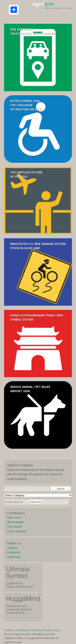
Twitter (12, 548)
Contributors (24, 630)
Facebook (14, 552)
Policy (38, 630)
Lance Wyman (17, 531)
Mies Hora (14, 517)
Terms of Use (52, 630)
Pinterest (14, 557)
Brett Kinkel (15, 522)
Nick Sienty (15, 526)
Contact (9, 630)
